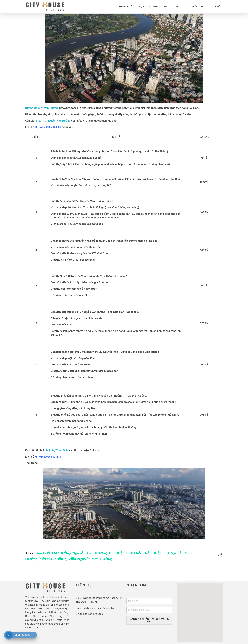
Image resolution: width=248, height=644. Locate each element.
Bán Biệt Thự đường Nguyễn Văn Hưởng (71, 553)
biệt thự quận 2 (53, 559)
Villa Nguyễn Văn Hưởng (90, 559)
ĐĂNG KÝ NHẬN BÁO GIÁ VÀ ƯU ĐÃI (149, 620)
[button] (200, 610)
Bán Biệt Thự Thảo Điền (130, 553)
